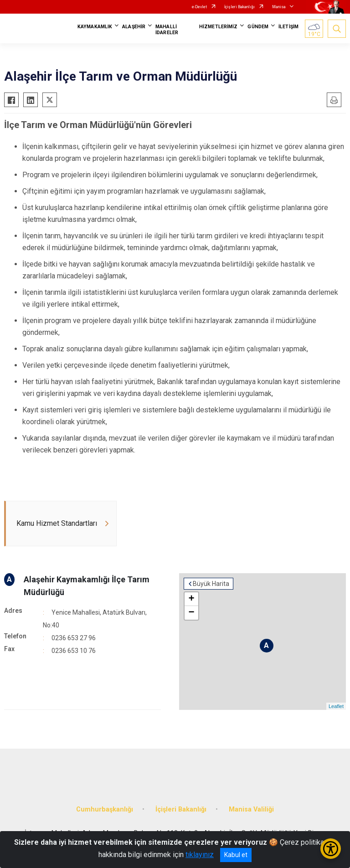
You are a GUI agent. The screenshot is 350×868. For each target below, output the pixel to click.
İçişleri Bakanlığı (239, 7)
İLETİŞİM (288, 27)
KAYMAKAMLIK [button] (95, 27)
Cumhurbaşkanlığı (105, 809)
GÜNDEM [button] (258, 27)
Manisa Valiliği (251, 809)
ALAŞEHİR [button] (134, 27)
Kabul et (236, 855)
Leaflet (336, 706)
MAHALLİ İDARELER (167, 30)
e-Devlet (199, 7)
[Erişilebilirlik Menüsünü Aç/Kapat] (331, 849)
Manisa (279, 7)
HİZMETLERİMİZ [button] (218, 27)
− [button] (191, 613)
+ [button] (191, 599)
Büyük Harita (211, 584)
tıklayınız (200, 855)
